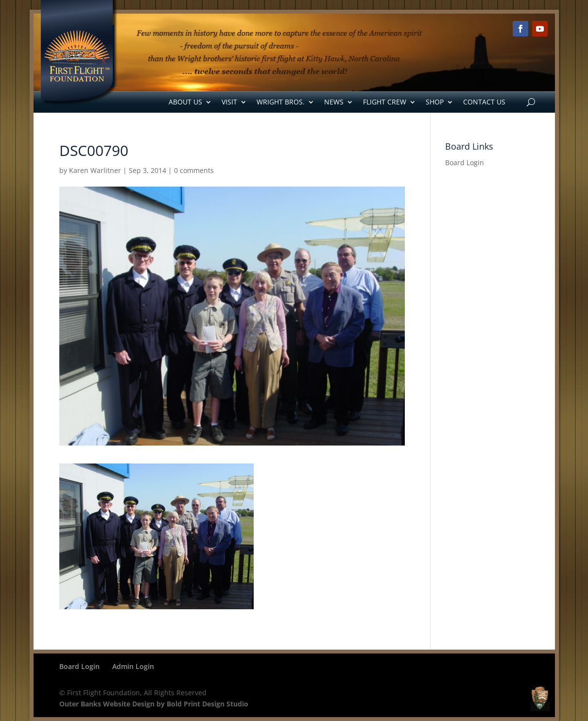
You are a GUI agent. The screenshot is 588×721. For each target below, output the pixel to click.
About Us (185, 102)
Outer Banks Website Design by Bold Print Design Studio (154, 704)
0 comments (194, 170)
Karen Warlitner (95, 170)
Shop (435, 102)
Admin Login (133, 666)
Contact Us (484, 102)
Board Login (465, 163)
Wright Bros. (281, 102)
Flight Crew (385, 102)
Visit (229, 102)
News (334, 102)
